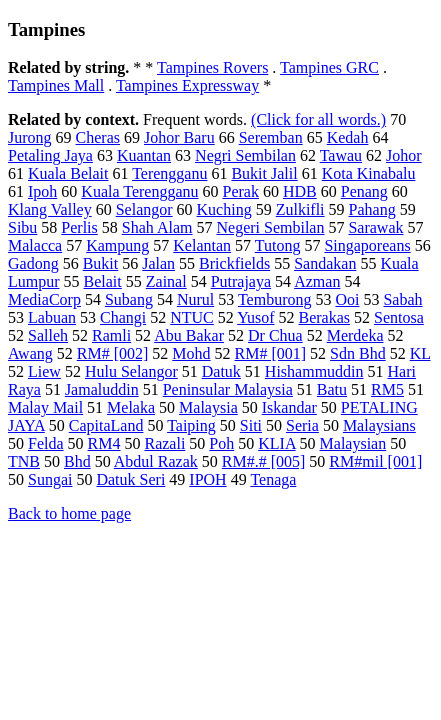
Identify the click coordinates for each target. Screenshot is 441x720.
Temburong (275, 299)
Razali (164, 443)
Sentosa (399, 317)
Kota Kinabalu (369, 173)
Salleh (48, 335)
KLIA (276, 443)
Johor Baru (179, 137)
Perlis (79, 227)
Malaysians (379, 425)
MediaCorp (44, 299)
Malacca (35, 245)
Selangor (144, 209)
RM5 (387, 389)
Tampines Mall (56, 85)
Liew (44, 371)
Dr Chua (275, 335)
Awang (30, 353)
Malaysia (208, 407)
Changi (123, 317)
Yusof (255, 317)
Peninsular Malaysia (228, 389)
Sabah (402, 299)
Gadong (33, 263)
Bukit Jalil (264, 173)
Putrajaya (241, 281)
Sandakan (325, 263)
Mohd (191, 353)
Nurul (195, 299)
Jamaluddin (102, 389)
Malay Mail (45, 407)
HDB (300, 191)
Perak (241, 191)
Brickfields (234, 263)
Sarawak (375, 227)
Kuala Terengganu (139, 191)
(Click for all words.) (318, 119)
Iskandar (289, 407)
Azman (317, 281)
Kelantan (202, 245)
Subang (129, 299)
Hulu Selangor (131, 371)
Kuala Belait (68, 173)
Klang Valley (50, 209)
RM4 (104, 443)
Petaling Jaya (50, 155)
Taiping (191, 425)
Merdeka (355, 335)
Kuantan (144, 155)
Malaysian (353, 443)
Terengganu (169, 173)
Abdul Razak (156, 461)
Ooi (347, 299)
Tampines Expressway (187, 85)
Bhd (77, 461)
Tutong (278, 245)
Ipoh (42, 191)
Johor (404, 155)
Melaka (131, 407)
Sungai (50, 479)
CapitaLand (106, 425)
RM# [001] (271, 353)
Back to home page (69, 513)
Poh (221, 443)
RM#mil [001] (375, 461)
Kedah (348, 137)
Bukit (101, 263)
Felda (46, 443)
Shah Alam (157, 227)
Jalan (158, 263)
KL (420, 353)
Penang (364, 191)
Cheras (98, 137)
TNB (24, 461)
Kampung (117, 245)
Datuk (221, 371)
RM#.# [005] (264, 461)
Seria (302, 425)
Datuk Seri (130, 479)
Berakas (325, 317)
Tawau (341, 155)
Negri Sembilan (245, 155)
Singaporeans (367, 245)
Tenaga (273, 479)
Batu (332, 389)
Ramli (111, 335)
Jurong (30, 137)
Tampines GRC (329, 67)
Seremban (271, 137)
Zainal (166, 281)
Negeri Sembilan (270, 227)
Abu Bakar (189, 335)
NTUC (192, 317)
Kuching (224, 209)
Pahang (372, 209)
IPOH (207, 479)
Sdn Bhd (358, 353)
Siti (251, 425)
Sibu (22, 227)
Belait (103, 281)
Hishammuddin (314, 371)
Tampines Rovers (212, 67)
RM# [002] (113, 353)
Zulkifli (300, 209)
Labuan (52, 317)
